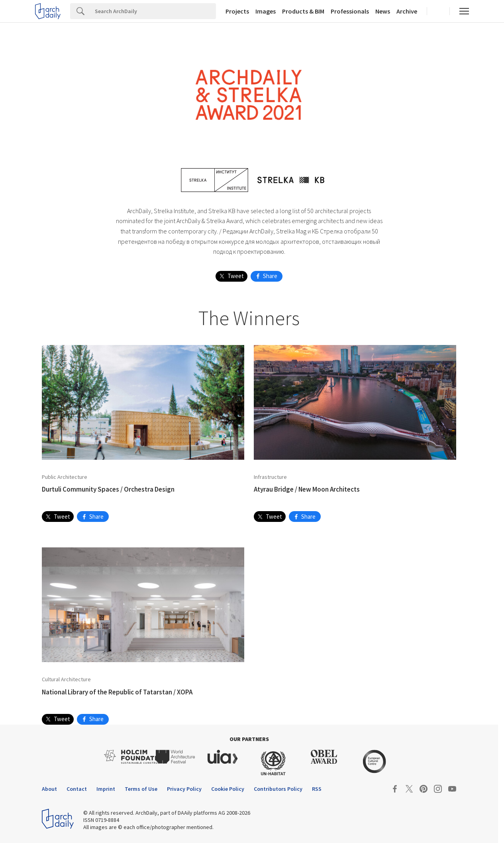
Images (266, 11)
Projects (237, 11)
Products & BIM (303, 11)
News (383, 11)
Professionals (350, 11)
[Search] (153, 11)
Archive (407, 11)
